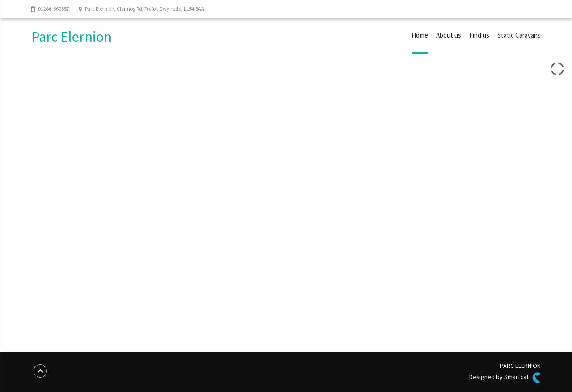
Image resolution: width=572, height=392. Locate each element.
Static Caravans (519, 35)
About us (449, 35)
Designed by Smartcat (505, 378)
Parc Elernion (71, 37)
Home (420, 35)
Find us (479, 35)
